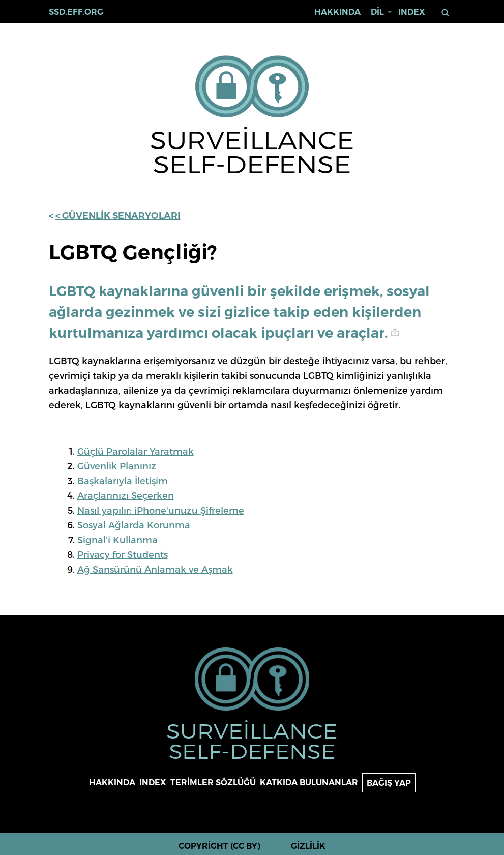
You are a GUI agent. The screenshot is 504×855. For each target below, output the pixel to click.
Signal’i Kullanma (117, 539)
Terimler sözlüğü (213, 783)
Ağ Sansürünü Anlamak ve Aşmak (155, 569)
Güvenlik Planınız (117, 466)
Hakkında (337, 12)
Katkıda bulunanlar (309, 783)
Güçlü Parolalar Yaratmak (136, 451)
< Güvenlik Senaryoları (118, 216)
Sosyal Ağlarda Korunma (134, 525)
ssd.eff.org (76, 12)
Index (412, 12)
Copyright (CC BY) (219, 846)
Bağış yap (389, 783)
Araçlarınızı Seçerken (126, 495)
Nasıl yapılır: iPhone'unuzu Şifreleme (161, 510)
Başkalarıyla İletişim (123, 480)
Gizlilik (308, 846)
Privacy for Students (123, 554)
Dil (377, 12)
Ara (445, 12)
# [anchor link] (395, 332)
